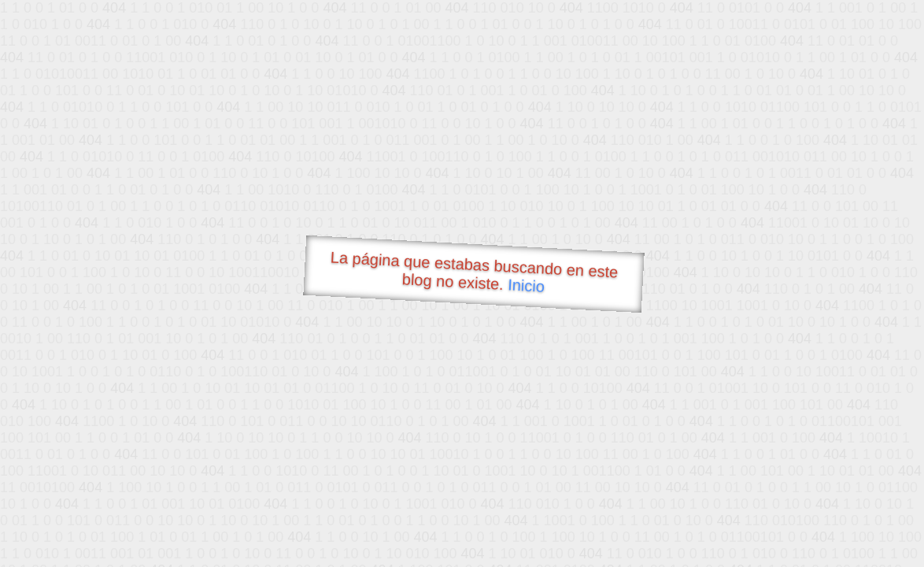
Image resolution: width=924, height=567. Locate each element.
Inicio (527, 285)
